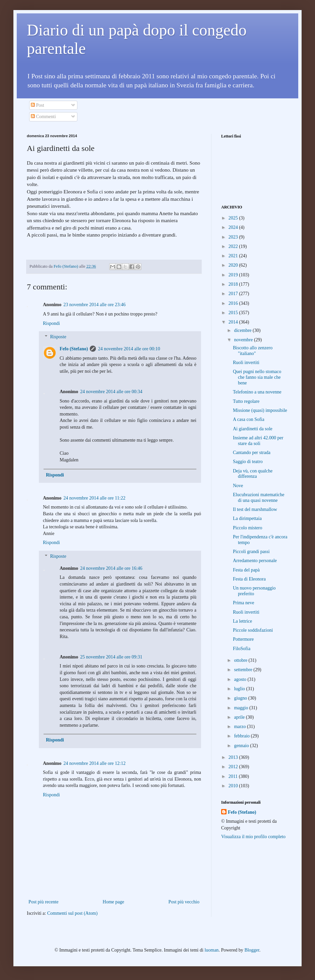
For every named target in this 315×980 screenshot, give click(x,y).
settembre (244, 670)
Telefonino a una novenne (257, 392)
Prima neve (243, 603)
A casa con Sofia (249, 419)
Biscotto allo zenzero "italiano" (253, 351)
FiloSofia (242, 649)
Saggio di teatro (248, 462)
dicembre (243, 330)
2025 (234, 218)
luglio (240, 689)
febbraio (242, 736)
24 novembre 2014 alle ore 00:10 (129, 349)
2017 (234, 294)
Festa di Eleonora (249, 579)
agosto (241, 679)
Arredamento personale (255, 561)
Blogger (252, 950)
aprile (240, 717)
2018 (234, 284)
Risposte (58, 337)
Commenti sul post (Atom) (73, 913)
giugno (241, 698)
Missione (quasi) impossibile (260, 410)
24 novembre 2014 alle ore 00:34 (111, 392)
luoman (211, 950)
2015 (234, 313)
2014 (234, 322)
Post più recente (43, 902)
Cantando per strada (252, 453)
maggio (242, 708)
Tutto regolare (246, 401)
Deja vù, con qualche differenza (253, 474)
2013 (234, 757)
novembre (244, 340)
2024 (234, 227)
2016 (234, 303)
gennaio (242, 746)
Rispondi (51, 323)
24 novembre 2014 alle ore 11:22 (94, 498)
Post (38, 105)
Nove (238, 486)
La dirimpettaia (247, 518)
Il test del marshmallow (255, 509)
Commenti (43, 117)
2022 (234, 246)
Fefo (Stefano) (74, 349)
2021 (234, 256)
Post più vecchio (184, 902)
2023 (234, 237)
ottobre (241, 660)
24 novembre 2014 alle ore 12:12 (94, 763)
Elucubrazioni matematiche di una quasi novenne (259, 498)
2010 (234, 786)
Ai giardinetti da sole (253, 429)
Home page (113, 902)
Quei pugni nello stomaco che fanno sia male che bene (257, 377)
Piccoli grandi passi (251, 552)
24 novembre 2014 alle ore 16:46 (111, 568)
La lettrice (242, 621)
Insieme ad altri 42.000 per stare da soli (258, 441)
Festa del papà (246, 570)
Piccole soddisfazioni (253, 630)
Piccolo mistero (248, 528)
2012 (234, 767)
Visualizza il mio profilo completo (253, 837)
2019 (234, 275)
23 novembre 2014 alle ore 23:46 (94, 305)
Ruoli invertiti (246, 363)
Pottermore (243, 639)
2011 (234, 776)
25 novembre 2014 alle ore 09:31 (111, 657)
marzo (240, 727)
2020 (234, 265)
